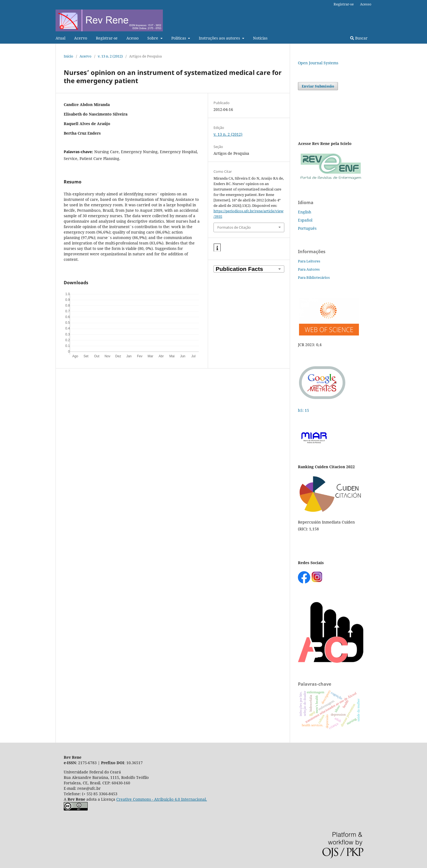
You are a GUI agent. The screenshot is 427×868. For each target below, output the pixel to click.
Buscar (359, 38)
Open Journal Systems (318, 63)
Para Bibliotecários (314, 277)
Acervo (81, 38)
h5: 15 (304, 410)
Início (68, 56)
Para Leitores (309, 261)
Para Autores (309, 269)
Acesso (132, 38)
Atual (60, 38)
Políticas (179, 38)
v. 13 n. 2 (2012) (110, 56)
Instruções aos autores (220, 38)
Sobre (153, 38)
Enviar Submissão (318, 86)
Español (305, 220)
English (305, 212)
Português (307, 228)
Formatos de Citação (234, 227)
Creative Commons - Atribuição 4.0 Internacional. (162, 799)
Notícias (260, 38)
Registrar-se (107, 38)
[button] (217, 248)
